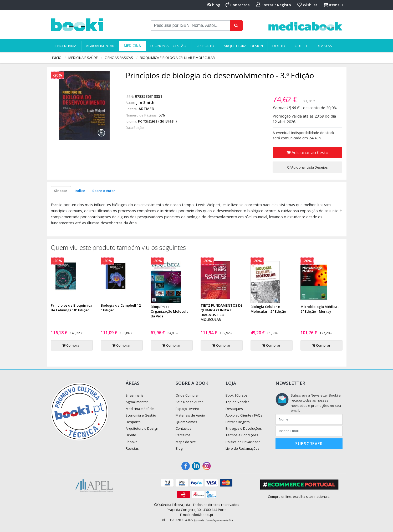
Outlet (301, 46)
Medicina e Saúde (83, 58)
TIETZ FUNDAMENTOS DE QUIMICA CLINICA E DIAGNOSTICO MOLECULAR (221, 312)
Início (57, 58)
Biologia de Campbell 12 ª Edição (121, 308)
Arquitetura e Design (243, 46)
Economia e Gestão (168, 46)
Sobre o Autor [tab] (104, 191)
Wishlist (307, 5)
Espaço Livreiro (187, 409)
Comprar (72, 345)
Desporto (205, 46)
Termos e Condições (242, 435)
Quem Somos (186, 422)
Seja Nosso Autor (189, 402)
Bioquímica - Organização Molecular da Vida (170, 311)
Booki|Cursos (237, 395)
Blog (179, 448)
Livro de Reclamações (243, 448)
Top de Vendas (238, 402)
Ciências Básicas (119, 58)
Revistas (324, 46)
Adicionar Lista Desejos (307, 167)
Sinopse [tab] (61, 191)
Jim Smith (145, 102)
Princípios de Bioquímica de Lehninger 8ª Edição (72, 308)
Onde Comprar (187, 395)
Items (333, 5)
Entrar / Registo (274, 5)
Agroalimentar (100, 46)
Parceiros (183, 435)
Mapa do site (186, 442)
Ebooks (132, 442)
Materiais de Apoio (190, 415)
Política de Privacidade (243, 442)
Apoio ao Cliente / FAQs (244, 415)
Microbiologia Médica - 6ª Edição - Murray (320, 309)
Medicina (132, 46)
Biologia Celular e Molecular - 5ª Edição (268, 309)
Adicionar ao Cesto (307, 153)
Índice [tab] (80, 191)
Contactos (238, 5)
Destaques (234, 409)
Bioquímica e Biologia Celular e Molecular (177, 58)
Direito (279, 46)
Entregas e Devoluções (244, 428)
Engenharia (66, 46)
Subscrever (309, 444)
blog (214, 5)
